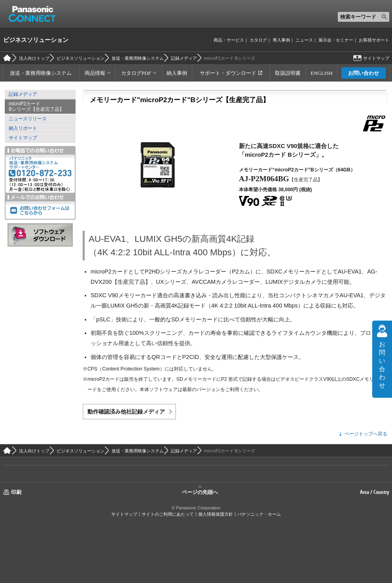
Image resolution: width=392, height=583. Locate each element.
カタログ (258, 40)
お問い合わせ (364, 73)
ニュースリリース (28, 119)
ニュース (304, 40)
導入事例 (281, 40)
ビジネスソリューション (36, 40)
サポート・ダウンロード (228, 73)
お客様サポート (374, 40)
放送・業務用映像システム (138, 58)
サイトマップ (376, 58)
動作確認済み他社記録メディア (126, 412)
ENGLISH (322, 73)
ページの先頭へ (200, 492)
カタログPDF (136, 73)
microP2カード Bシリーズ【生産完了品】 (36, 106)
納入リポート (23, 128)
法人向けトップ (34, 58)
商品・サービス (229, 40)
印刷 (16, 492)
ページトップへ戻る (366, 434)
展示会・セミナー (336, 40)
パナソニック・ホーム (259, 514)
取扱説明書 (288, 73)
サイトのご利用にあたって (168, 514)
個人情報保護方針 (216, 514)
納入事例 (177, 73)
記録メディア (184, 58)
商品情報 (95, 73)
